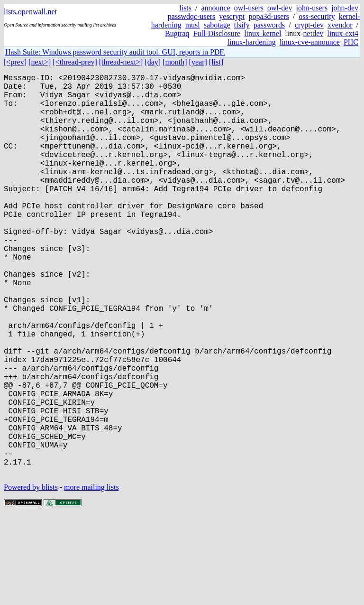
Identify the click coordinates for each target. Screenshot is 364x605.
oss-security (317, 16)
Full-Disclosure (217, 33)
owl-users (249, 8)
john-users (312, 8)
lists (185, 8)
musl (193, 25)
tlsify (242, 25)
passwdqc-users (191, 16)
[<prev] (15, 62)
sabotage (217, 25)
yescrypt (232, 16)
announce (216, 8)
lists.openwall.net (30, 12)
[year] (198, 62)
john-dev (345, 8)
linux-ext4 (343, 33)
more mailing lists (91, 576)
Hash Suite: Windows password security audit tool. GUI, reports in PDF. (115, 52)
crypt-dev (309, 25)
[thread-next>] (121, 62)
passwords (269, 25)
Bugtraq (177, 33)
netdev (314, 33)
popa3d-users (268, 16)
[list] (216, 62)
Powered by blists (31, 576)
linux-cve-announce (310, 42)
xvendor (340, 25)
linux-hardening (252, 42)
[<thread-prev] (75, 62)
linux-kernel (263, 33)
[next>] (40, 62)
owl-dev (280, 8)
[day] (153, 62)
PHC (351, 42)
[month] (175, 62)
